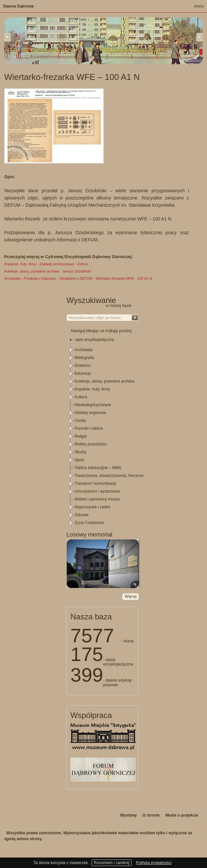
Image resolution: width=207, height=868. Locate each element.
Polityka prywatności (154, 863)
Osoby (80, 421)
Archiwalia (84, 350)
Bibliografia (84, 358)
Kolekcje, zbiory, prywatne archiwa (104, 381)
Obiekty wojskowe (90, 413)
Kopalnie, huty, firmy (92, 389)
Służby (80, 452)
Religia (81, 436)
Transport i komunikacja (95, 483)
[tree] (103, 436)
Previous (8, 37)
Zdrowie (82, 515)
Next (199, 37)
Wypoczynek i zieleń (92, 507)
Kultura (81, 397)
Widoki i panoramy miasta (97, 499)
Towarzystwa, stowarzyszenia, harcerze (109, 476)
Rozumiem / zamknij (112, 863)
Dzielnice (83, 366)
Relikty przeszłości (91, 444)
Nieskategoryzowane (93, 405)
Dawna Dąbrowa (18, 6)
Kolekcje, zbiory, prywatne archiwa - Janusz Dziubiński (48, 271)
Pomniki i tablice (89, 428)
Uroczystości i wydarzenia (97, 491)
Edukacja (83, 373)
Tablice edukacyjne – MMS (98, 468)
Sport (79, 460)
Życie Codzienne (89, 523)
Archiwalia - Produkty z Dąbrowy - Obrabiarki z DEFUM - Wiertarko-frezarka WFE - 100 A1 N (78, 278)
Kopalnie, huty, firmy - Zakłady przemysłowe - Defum (46, 264)
